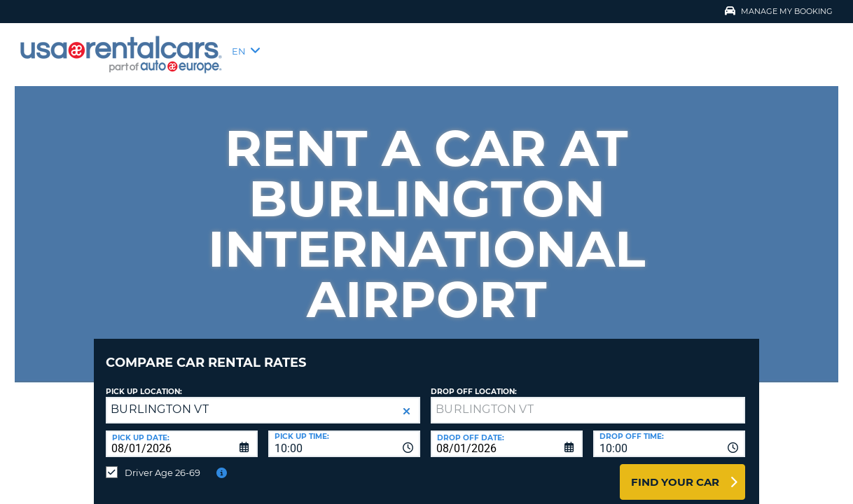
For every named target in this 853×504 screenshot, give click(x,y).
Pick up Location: (144, 381)
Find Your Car (675, 471)
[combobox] (344, 433)
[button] (407, 401)
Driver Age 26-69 (162, 462)
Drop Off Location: (474, 381)
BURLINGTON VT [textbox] (160, 399)
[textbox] (588, 400)
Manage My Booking (779, 11)
